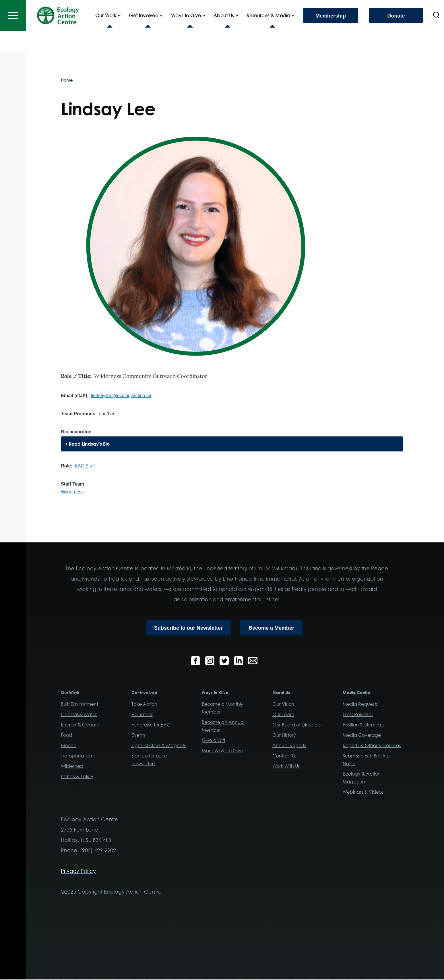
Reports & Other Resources (372, 746)
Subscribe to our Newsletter (188, 628)
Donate (396, 36)
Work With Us (286, 766)
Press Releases (358, 715)
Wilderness (72, 492)
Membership (331, 36)
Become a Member (271, 628)
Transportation (76, 756)
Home (67, 80)
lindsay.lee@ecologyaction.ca (121, 396)
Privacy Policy (78, 871)
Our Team (283, 715)
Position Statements (363, 725)
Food (66, 735)
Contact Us (284, 756)
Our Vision (283, 704)
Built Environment (80, 704)
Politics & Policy (77, 777)
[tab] (232, 444)
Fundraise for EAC (151, 725)
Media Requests (360, 704)
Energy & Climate (80, 725)
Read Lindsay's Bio (89, 444)
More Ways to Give (222, 751)
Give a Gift (214, 741)
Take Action (144, 704)
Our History (284, 735)
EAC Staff (85, 466)
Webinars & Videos (363, 792)
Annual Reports (289, 746)
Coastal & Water (79, 715)
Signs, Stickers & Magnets (159, 746)
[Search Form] (436, 36)
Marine (69, 746)
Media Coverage (362, 735)
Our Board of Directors (296, 725)
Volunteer (142, 715)
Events (138, 735)
